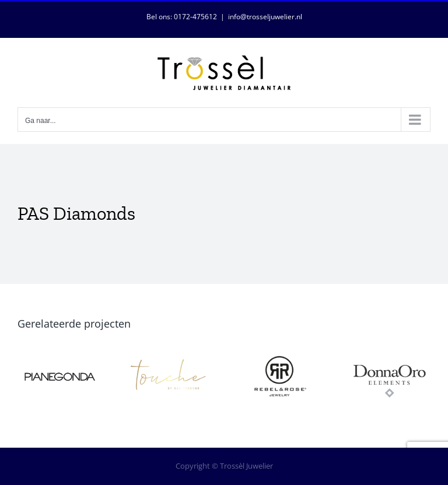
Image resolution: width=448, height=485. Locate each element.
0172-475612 (195, 17)
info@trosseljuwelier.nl (265, 17)
